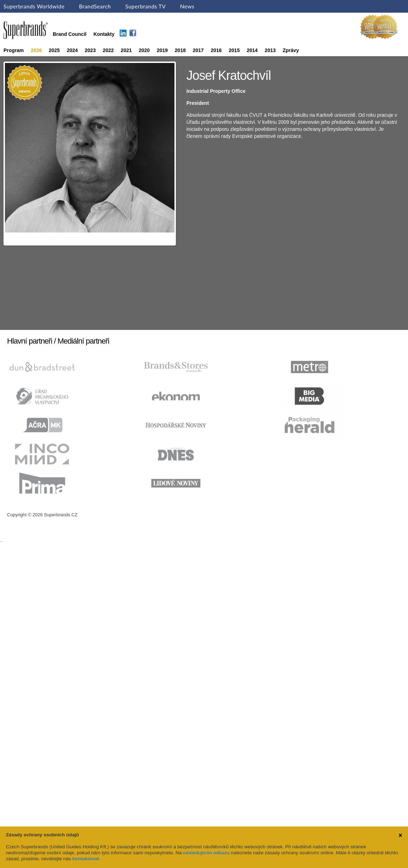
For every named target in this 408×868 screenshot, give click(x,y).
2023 (90, 50)
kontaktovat (85, 859)
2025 (54, 50)
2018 (180, 50)
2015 (234, 50)
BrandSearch (95, 6)
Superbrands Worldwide (34, 6)
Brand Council (70, 34)
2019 (162, 50)
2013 (270, 50)
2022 (108, 50)
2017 (198, 50)
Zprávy (291, 50)
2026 (36, 50)
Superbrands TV (145, 6)
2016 (216, 50)
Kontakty (104, 34)
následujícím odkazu (206, 853)
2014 (252, 50)
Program (14, 50)
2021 (126, 50)
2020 (144, 50)
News (187, 6)
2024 (72, 50)
